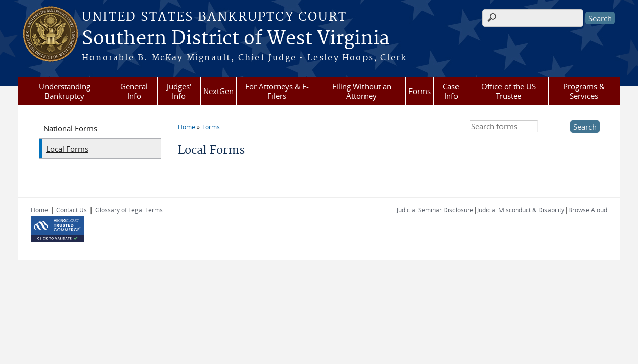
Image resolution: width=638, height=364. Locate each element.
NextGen (218, 91)
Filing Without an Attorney (362, 91)
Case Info (451, 91)
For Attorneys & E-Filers (277, 91)
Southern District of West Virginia (236, 39)
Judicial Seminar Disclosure (435, 210)
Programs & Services (584, 91)
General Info (134, 91)
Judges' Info (179, 91)
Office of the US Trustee (509, 91)
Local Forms (67, 149)
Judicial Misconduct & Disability (521, 210)
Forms (420, 91)
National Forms (70, 128)
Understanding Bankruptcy (65, 91)
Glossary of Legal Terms (129, 210)
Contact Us (72, 210)
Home (187, 127)
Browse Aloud (588, 210)
